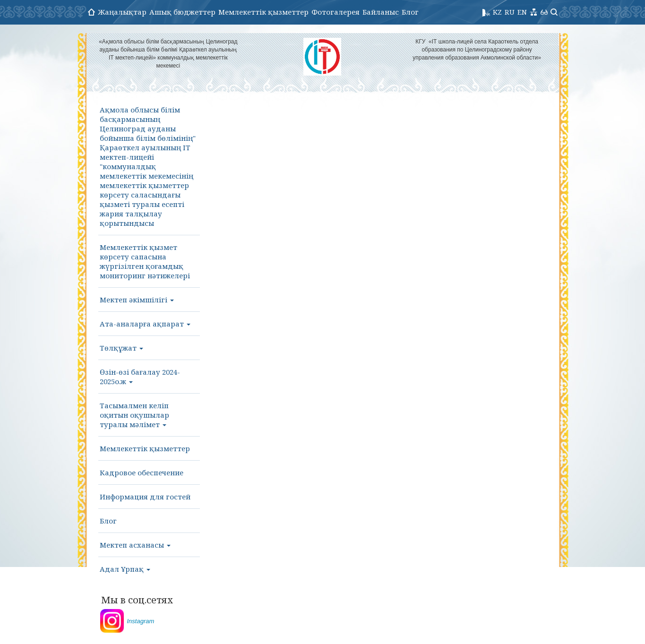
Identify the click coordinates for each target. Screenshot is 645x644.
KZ (497, 12)
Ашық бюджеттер (182, 12)
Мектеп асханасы (135, 545)
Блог (410, 12)
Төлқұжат (121, 348)
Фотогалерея (335, 12)
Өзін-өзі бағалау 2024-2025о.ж (140, 377)
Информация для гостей (145, 497)
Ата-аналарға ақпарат (145, 324)
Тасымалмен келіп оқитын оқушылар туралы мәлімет (134, 415)
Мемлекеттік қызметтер (263, 12)
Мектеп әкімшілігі (137, 300)
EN (522, 12)
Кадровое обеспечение (142, 472)
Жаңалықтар (122, 12)
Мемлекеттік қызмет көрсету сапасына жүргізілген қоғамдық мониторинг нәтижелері (145, 261)
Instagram (141, 621)
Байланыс (381, 12)
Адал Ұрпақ (125, 569)
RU (510, 12)
